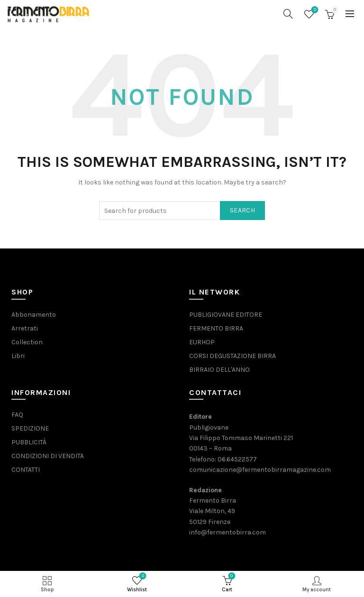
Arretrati (25, 328)
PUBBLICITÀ (29, 442)
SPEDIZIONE (30, 428)
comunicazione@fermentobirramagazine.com (260, 470)
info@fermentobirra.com (227, 532)
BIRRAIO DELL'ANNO (219, 370)
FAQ (17, 415)
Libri (18, 356)
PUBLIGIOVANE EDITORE (226, 315)
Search (242, 210)
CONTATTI (26, 470)
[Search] (288, 14)
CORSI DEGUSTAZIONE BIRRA (232, 356)
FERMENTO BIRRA (216, 328)
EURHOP (202, 342)
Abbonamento (34, 315)
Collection (27, 342)
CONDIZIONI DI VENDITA (48, 456)
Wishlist (314, 10)
